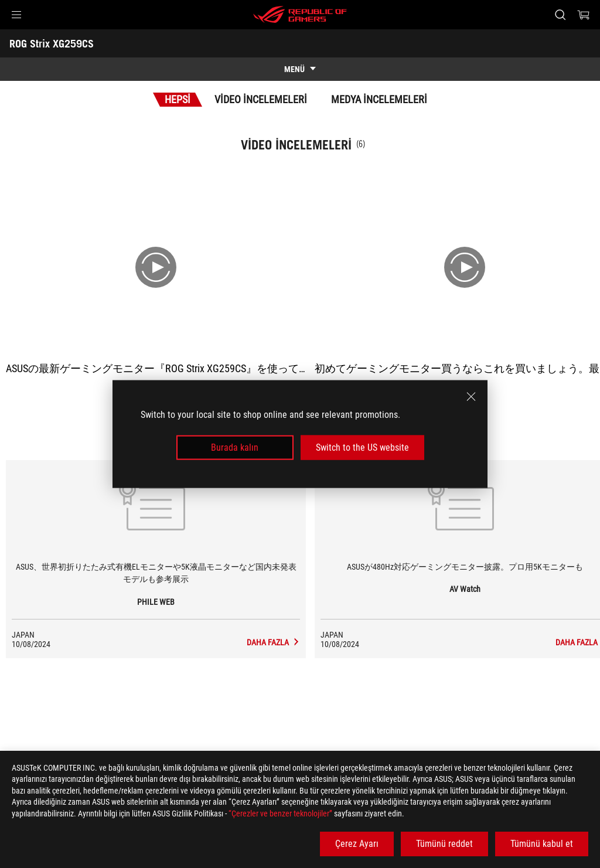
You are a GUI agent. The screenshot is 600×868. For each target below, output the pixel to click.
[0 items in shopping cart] (584, 15)
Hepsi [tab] (178, 99)
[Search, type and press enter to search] (560, 15)
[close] (471, 396)
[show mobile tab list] (300, 69)
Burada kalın (235, 447)
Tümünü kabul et (542, 844)
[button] (16, 15)
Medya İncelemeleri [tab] (379, 99)
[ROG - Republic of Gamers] (300, 15)
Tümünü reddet (444, 844)
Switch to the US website (362, 447)
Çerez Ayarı (357, 844)
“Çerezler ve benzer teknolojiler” (280, 813)
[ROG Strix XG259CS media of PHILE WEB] (273, 642)
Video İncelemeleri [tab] (261, 99)
